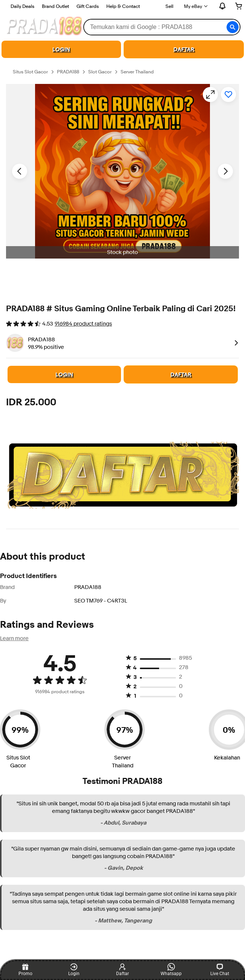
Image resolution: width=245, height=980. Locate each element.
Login (74, 970)
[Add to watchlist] (228, 94)
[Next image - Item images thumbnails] (225, 171)
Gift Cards (88, 6)
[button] (233, 27)
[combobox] (162, 27)
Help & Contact (123, 6)
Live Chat (220, 970)
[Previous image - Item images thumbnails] (20, 171)
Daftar (122, 970)
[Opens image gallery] (210, 94)
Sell (169, 6)
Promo (25, 970)
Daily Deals (22, 6)
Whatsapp (171, 970)
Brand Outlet (55, 6)
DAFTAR (184, 49)
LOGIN (61, 49)
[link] (235, 343)
